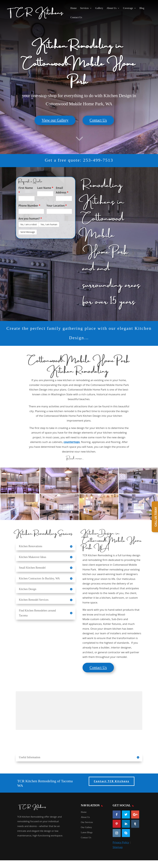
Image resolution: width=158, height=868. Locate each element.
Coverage (128, 8)
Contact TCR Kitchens (112, 781)
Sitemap (118, 847)
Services (84, 8)
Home (74, 8)
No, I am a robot (29, 224)
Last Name (45, 188)
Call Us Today (156, 517)
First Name (26, 190)
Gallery (99, 8)
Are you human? (30, 219)
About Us (111, 8)
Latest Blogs (87, 832)
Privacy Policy (121, 842)
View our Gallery (55, 120)
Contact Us (76, 17)
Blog (142, 8)
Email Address (62, 190)
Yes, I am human (49, 224)
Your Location (57, 206)
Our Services (87, 822)
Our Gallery (86, 827)
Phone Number (29, 206)
